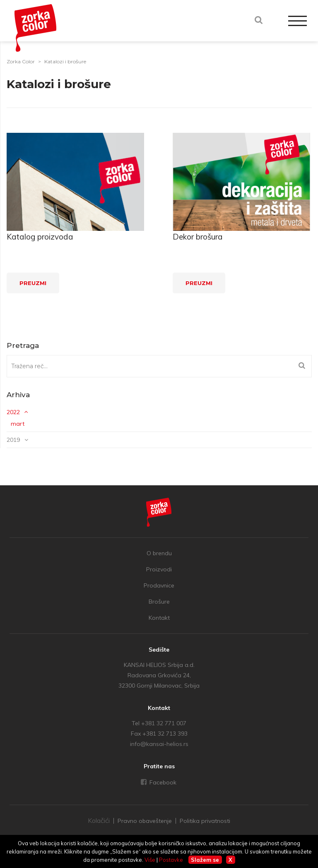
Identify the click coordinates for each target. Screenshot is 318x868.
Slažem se (205, 860)
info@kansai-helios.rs (159, 744)
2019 (13, 440)
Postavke (171, 860)
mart (18, 424)
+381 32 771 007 (164, 723)
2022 (13, 412)
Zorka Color (21, 61)
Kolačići (99, 820)
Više (150, 860)
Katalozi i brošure (65, 61)
